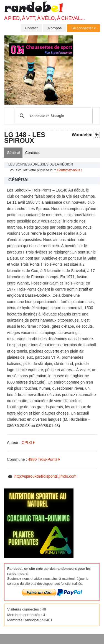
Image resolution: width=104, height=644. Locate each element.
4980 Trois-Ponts (44, 459)
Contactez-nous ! (69, 170)
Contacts (32, 153)
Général (13, 153)
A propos (54, 28)
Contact (31, 28)
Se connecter (84, 28)
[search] (53, 116)
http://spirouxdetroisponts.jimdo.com (45, 476)
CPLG (28, 443)
